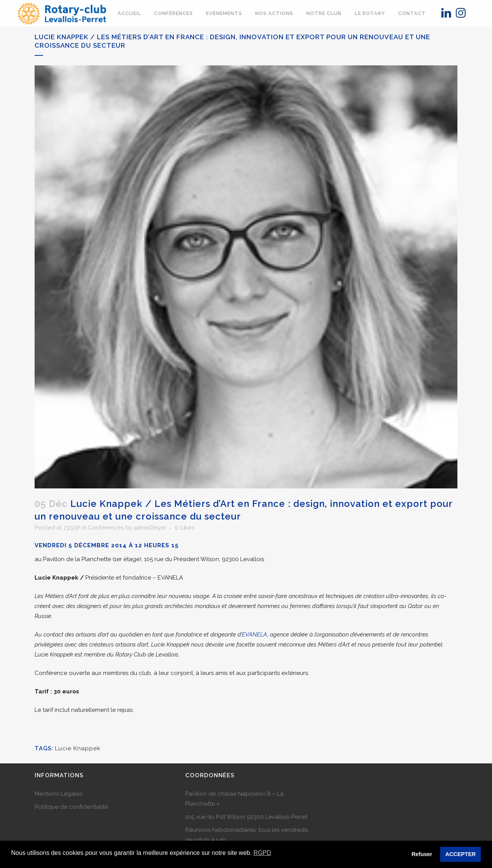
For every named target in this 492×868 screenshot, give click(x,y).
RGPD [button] (262, 853)
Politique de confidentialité (71, 807)
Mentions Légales (58, 794)
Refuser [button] (422, 854)
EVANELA (254, 635)
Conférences (106, 528)
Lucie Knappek (78, 748)
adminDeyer (150, 528)
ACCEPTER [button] (461, 854)
